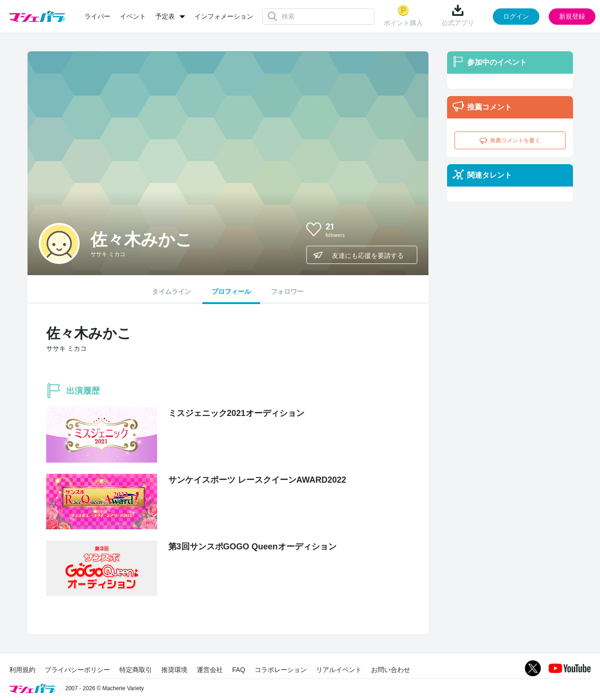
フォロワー (287, 291)
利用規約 (22, 670)
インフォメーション (224, 16)
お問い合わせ (391, 670)
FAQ (239, 670)
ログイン (516, 16)
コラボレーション (281, 670)
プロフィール (231, 291)
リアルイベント (339, 670)
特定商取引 (136, 670)
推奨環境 (174, 670)
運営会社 (210, 670)
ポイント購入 (403, 16)
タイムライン (172, 291)
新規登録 (572, 16)
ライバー (97, 16)
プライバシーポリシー (77, 670)
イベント (133, 16)
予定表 (165, 16)
